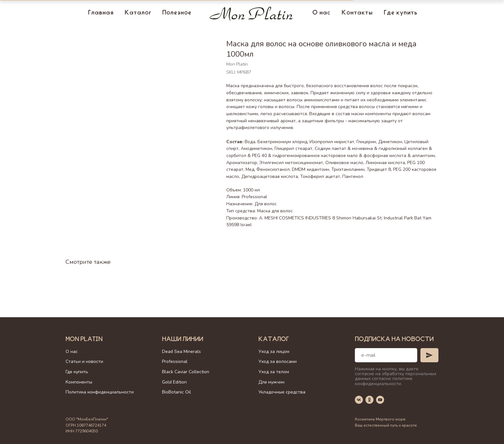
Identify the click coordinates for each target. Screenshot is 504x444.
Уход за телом (274, 372)
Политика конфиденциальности (100, 392)
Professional (175, 361)
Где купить (401, 13)
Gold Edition (174, 382)
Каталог (138, 13)
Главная (101, 13)
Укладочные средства (282, 392)
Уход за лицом (274, 351)
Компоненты (79, 382)
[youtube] (380, 400)
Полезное (177, 13)
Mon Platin (84, 340)
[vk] (359, 400)
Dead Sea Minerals (181, 351)
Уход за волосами (278, 361)
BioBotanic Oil (176, 392)
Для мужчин (271, 382)
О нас (322, 13)
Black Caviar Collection (186, 372)
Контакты (357, 13)
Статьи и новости (84, 361)
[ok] (369, 400)
